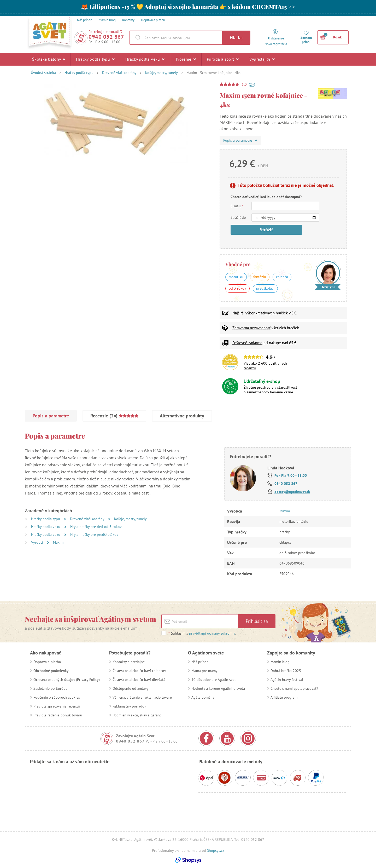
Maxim (58, 542)
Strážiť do (238, 217)
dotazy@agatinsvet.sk (292, 492)
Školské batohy (49, 59)
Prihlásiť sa (257, 621)
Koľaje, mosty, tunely (161, 73)
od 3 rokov (237, 288)
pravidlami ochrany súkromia (212, 633)
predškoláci (265, 288)
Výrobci (38, 542)
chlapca (282, 277)
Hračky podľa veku (145, 59)
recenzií (250, 368)
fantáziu (260, 277)
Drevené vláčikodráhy (119, 73)
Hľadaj (236, 38)
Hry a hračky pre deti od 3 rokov (96, 527)
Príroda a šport (223, 59)
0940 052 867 (106, 37)
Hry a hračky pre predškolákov (94, 534)
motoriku (236, 277)
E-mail (237, 206)
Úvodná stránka (43, 73)
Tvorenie (186, 59)
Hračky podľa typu (95, 59)
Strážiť (266, 230)
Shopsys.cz (216, 850)
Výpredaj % (262, 59)
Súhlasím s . (202, 633)
